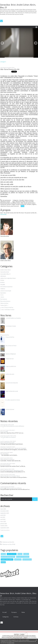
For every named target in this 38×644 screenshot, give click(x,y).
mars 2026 (3, 509)
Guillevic (26, 554)
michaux (9, 204)
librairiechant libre (5, 203)
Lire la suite (3, 214)
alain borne (18, 559)
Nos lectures (4, 299)
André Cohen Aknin (6, 270)
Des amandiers (4, 454)
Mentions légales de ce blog (17, 637)
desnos (30, 203)
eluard (25, 203)
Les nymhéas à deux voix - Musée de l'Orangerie (13, 448)
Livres (2, 295)
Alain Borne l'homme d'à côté (10, 69)
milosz (19, 203)
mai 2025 (3, 517)
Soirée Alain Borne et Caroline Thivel (10, 476)
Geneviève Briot (5, 272)
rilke (22, 203)
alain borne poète (20, 202)
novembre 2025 (5, 511)
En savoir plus (11, 643)
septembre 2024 (5, 528)
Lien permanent (6, 200)
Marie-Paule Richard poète (7, 443)
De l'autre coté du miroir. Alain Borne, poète (12, 470)
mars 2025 (3, 522)
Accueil (4, 612)
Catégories (6, 617)
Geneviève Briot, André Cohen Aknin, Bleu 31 (18, 6)
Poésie (8, 202)
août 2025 (3, 515)
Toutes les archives (5, 530)
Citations (27, 200)
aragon (13, 204)
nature (2, 297)
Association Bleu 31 (6, 274)
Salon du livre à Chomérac (7, 459)
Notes (23, 612)
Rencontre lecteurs (5, 301)
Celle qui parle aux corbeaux (14, 488)
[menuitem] (5, 612)
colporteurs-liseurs (5, 206)
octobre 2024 (4, 526)
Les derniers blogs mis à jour (8, 636)
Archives (16, 617)
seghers (34, 204)
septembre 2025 (5, 513)
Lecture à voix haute (6, 291)
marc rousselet (29, 202)
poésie (3, 562)
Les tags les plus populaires (30, 636)
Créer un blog (16, 634)
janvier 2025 (4, 524)
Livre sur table (4, 432)
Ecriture (31, 200)
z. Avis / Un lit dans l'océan (7, 310)
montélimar (13, 203)
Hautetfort (22, 634)
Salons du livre (4, 303)
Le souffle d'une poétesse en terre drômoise (12, 426)
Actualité (22, 200)
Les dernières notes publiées (19, 636)
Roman (3, 554)
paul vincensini (15, 206)
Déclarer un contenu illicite (7, 637)
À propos (14, 612)
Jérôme (2, 488)
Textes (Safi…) (4, 305)
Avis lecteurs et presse (6, 287)
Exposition (3, 293)
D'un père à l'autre (5, 465)
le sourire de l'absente (23, 557)
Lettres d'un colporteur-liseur (8, 278)
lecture (20, 554)
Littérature (3, 202)
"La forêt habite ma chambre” (8, 437)
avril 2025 (3, 519)
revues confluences (21, 204)
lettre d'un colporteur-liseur (8, 557)
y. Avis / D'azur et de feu (7, 308)
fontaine (29, 204)
